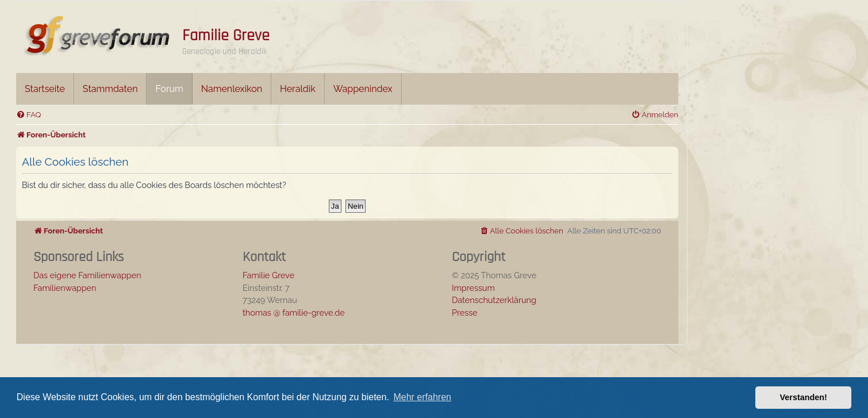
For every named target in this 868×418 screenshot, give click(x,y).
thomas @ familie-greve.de (294, 312)
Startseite (45, 89)
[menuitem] (28, 115)
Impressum (473, 288)
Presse (465, 312)
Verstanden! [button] (804, 397)
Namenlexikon (232, 89)
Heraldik (298, 89)
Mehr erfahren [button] (422, 397)
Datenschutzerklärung (494, 300)
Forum (169, 89)
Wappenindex (363, 89)
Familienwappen (65, 288)
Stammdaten (110, 89)
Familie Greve (226, 36)
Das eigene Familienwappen (87, 275)
